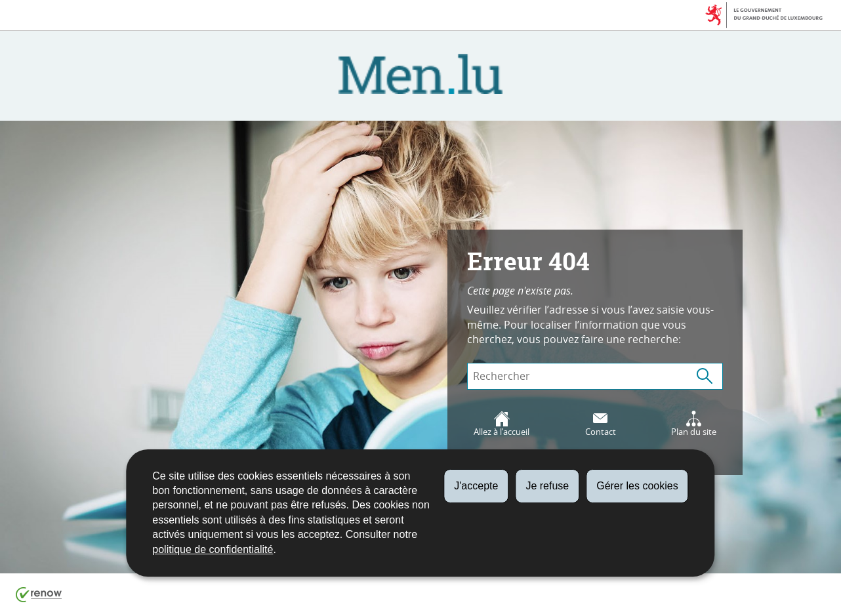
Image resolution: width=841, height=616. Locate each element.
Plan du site (694, 424)
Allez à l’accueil (502, 424)
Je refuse (547, 486)
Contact (601, 424)
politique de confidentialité (213, 549)
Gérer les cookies (637, 486)
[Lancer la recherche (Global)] (705, 376)
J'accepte (476, 486)
